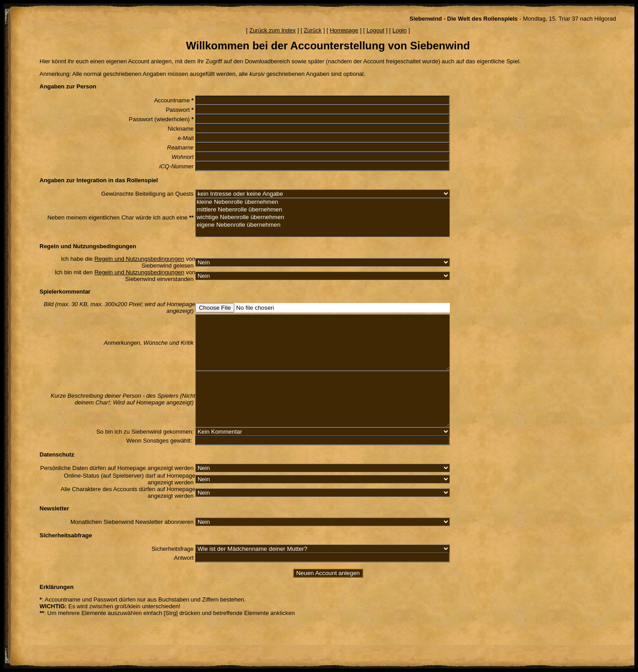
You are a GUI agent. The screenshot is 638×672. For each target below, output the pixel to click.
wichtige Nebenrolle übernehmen (323, 217)
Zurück (313, 30)
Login (400, 30)
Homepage (344, 30)
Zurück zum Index (272, 30)
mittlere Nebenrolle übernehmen (323, 210)
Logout (375, 30)
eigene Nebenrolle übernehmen (323, 225)
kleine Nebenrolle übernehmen (323, 202)
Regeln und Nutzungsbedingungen (139, 259)
